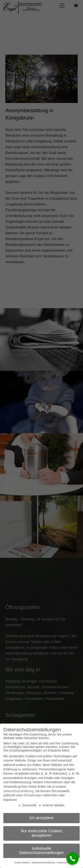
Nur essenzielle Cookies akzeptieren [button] (42, 833)
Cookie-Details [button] (22, 862)
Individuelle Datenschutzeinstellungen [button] (41, 851)
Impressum (63, 862)
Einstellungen (33, 795)
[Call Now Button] (72, 859)
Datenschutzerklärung (18, 791)
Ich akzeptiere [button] (41, 818)
